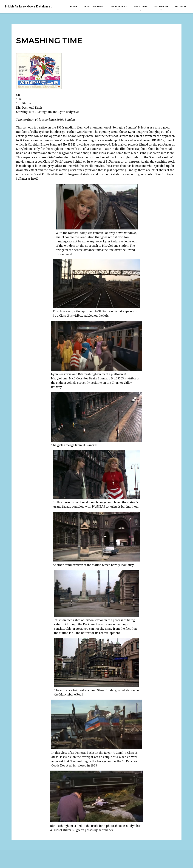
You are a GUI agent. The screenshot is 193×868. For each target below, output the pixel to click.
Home (73, 6)
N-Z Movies (161, 6)
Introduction (93, 6)
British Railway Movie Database (28, 7)
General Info (118, 6)
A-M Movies (141, 6)
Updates (181, 6)
